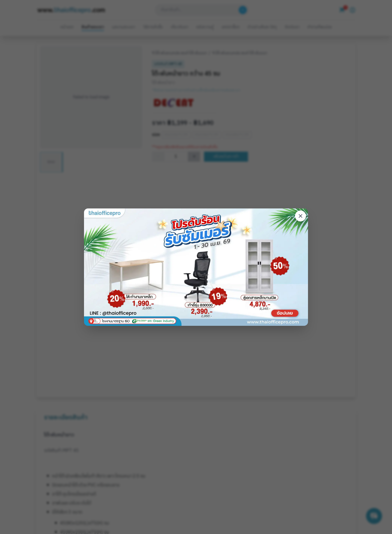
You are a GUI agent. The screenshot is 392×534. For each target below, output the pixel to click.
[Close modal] (300, 216)
